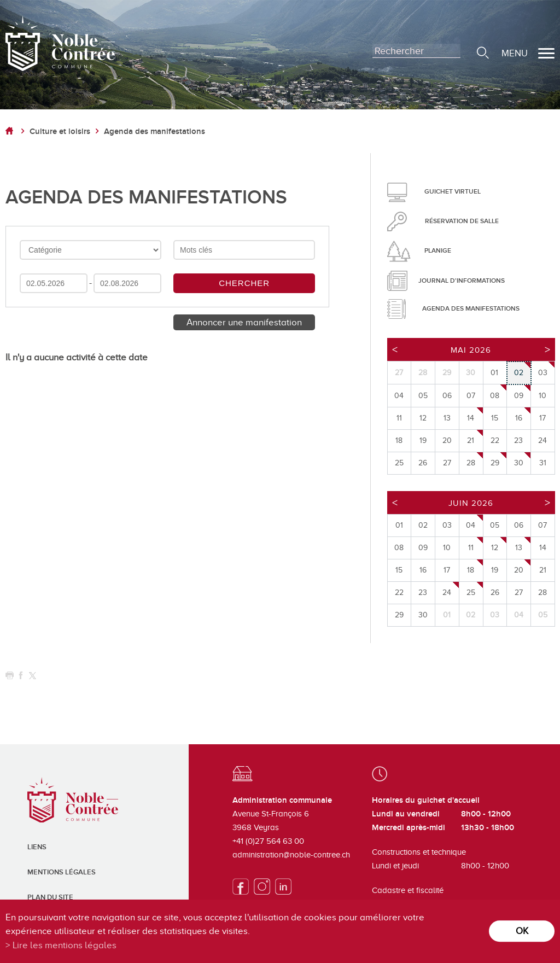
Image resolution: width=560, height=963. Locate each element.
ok (522, 931)
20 (519, 570)
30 (519, 463)
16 (519, 418)
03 (543, 373)
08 (495, 396)
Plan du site (50, 897)
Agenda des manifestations (154, 132)
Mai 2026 (471, 350)
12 (495, 548)
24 (447, 593)
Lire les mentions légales (65, 945)
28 (471, 463)
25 (471, 593)
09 (519, 396)
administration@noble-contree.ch (291, 855)
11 (471, 548)
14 (471, 418)
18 (471, 570)
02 (519, 373)
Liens (37, 847)
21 (471, 440)
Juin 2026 (471, 503)
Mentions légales (62, 872)
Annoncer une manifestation (244, 322)
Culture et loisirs (60, 132)
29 (495, 463)
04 (471, 525)
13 (519, 548)
